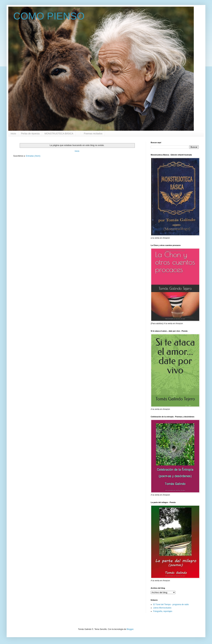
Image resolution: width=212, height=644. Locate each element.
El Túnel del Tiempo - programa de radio (171, 604)
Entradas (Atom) (33, 156)
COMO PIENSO (49, 16)
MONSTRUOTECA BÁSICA (59, 134)
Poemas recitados (93, 134)
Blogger (130, 629)
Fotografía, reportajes (163, 611)
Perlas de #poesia (30, 134)
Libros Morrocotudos (162, 608)
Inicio (13, 134)
